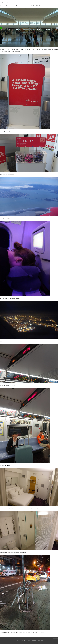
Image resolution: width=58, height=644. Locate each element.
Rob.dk (5, 2)
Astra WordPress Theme (38, 640)
